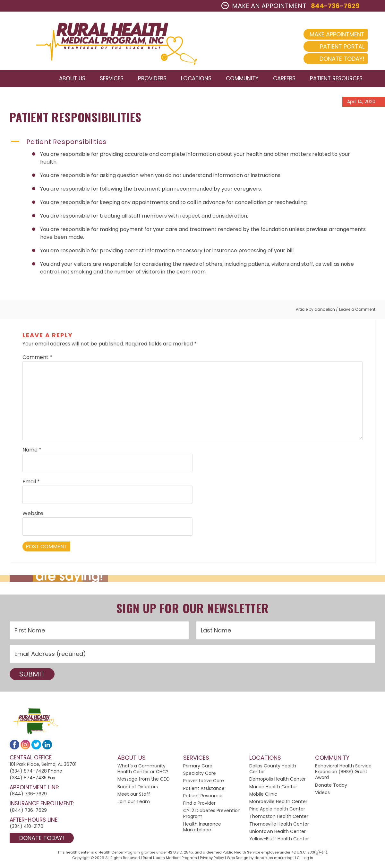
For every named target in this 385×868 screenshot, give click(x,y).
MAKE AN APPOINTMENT (264, 6)
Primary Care (198, 767)
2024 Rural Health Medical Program (111, 41)
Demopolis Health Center (278, 780)
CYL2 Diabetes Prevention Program (212, 815)
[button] (193, 143)
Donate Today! (337, 59)
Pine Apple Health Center (277, 810)
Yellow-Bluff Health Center (279, 840)
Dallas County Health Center (273, 770)
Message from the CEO (144, 780)
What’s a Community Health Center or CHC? (143, 770)
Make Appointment (332, 34)
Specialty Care (200, 774)
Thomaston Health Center (279, 818)
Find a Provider (199, 804)
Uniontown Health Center (278, 832)
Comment (37, 358)
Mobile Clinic (263, 795)
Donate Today (331, 786)
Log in (308, 859)
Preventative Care (204, 782)
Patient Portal (337, 46)
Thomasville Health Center (279, 825)
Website (33, 515)
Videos (322, 793)
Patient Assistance (204, 789)
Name (32, 451)
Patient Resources (203, 797)
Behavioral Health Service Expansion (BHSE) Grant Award (343, 773)
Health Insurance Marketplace (202, 828)
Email (31, 483)
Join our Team (134, 803)
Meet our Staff (134, 795)
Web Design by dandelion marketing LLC (263, 859)
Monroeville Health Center (278, 803)
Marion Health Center (273, 788)
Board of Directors (138, 788)
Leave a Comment (357, 310)
